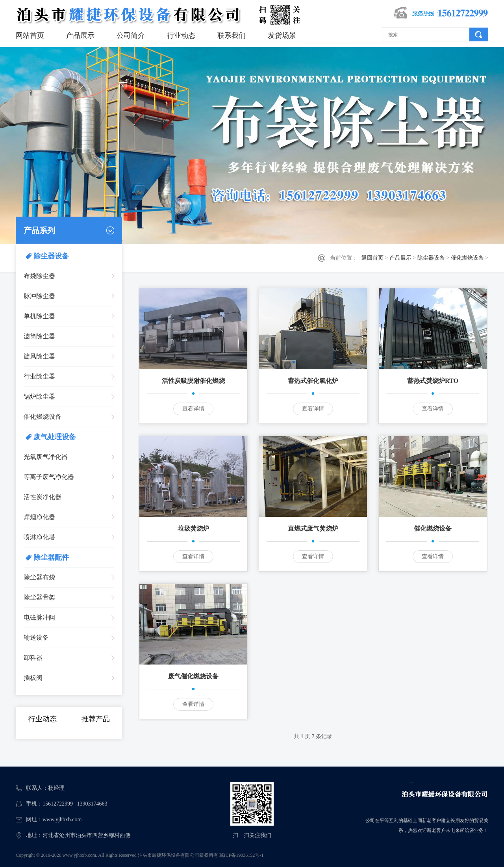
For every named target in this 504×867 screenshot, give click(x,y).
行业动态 (181, 35)
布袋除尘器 (39, 276)
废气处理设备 (55, 437)
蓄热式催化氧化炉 (313, 381)
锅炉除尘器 (39, 396)
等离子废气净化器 (49, 477)
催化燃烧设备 (467, 258)
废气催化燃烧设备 (193, 676)
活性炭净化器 (43, 497)
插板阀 (33, 678)
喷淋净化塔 (39, 537)
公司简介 (131, 35)
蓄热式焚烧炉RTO (433, 381)
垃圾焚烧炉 (193, 528)
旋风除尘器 (39, 356)
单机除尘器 (39, 316)
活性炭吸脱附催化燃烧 (193, 381)
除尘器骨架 (39, 597)
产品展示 (80, 35)
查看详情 (193, 409)
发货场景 (282, 35)
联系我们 (232, 35)
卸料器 (33, 658)
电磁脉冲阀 (39, 617)
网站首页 (30, 35)
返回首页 (372, 258)
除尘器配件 (51, 557)
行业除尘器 (39, 376)
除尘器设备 (431, 258)
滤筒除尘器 (39, 336)
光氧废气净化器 (46, 457)
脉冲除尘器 (39, 296)
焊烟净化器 (39, 517)
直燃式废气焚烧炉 (313, 528)
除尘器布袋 (39, 577)
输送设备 (36, 638)
